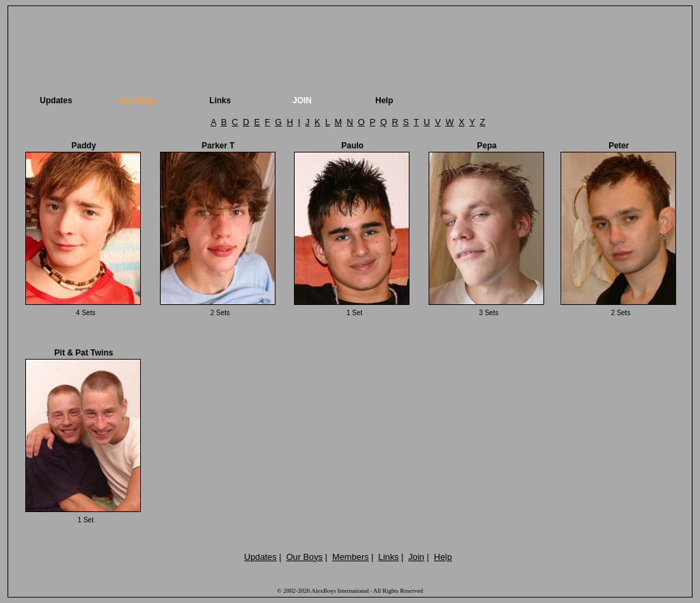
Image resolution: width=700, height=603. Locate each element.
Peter (619, 146)
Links (220, 100)
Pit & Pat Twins (84, 353)
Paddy (83, 146)
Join (416, 557)
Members (350, 557)
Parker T (218, 146)
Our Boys (138, 100)
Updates (56, 100)
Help (384, 100)
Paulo (352, 146)
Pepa (487, 146)
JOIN (302, 100)
